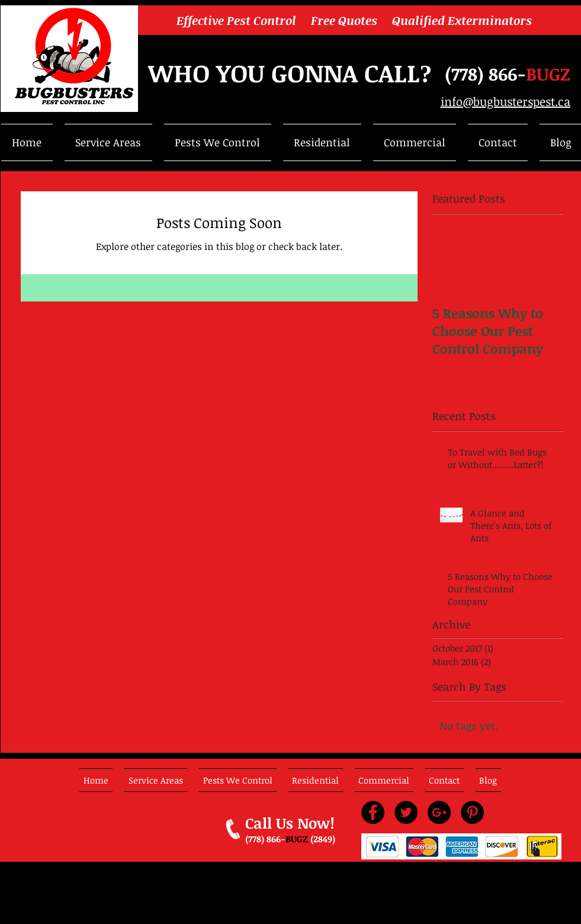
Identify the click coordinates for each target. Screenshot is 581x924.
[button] (108, 142)
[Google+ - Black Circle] (439, 812)
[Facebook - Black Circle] (373, 812)
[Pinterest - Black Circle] (472, 812)
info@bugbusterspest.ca (505, 101)
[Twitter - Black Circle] (406, 812)
